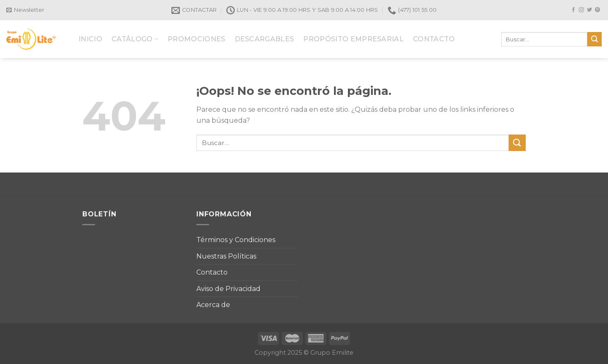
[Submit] (594, 39)
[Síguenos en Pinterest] (597, 10)
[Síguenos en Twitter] (589, 10)
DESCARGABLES (265, 39)
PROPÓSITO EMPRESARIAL (353, 39)
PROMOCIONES (197, 39)
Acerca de (213, 305)
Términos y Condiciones (236, 240)
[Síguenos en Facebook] (573, 10)
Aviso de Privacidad (228, 289)
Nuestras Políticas (226, 256)
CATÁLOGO (135, 39)
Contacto (212, 272)
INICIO (90, 39)
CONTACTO (434, 39)
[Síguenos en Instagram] (581, 10)
